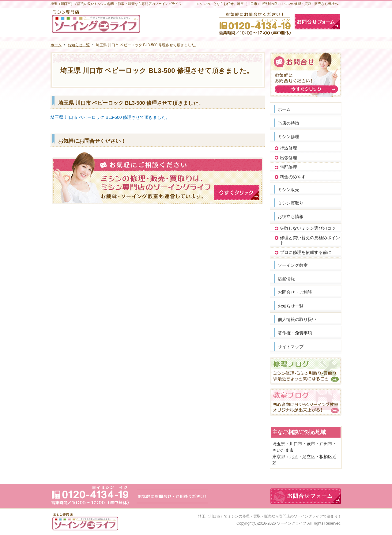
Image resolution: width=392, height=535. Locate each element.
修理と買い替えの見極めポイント (310, 240)
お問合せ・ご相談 (295, 292)
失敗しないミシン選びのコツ (308, 228)
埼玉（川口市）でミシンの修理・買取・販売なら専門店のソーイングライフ (261, 516)
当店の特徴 (288, 123)
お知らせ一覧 (291, 306)
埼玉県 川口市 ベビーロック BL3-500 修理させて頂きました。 (110, 117)
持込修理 (288, 148)
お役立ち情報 (291, 217)
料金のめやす (293, 177)
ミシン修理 (288, 137)
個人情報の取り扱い (297, 319)
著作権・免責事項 (295, 333)
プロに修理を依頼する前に (306, 252)
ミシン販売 (288, 190)
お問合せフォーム (317, 22)
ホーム (284, 109)
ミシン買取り (291, 203)
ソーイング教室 (293, 265)
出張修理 (288, 158)
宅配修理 (288, 167)
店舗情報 (286, 279)
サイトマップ (291, 347)
